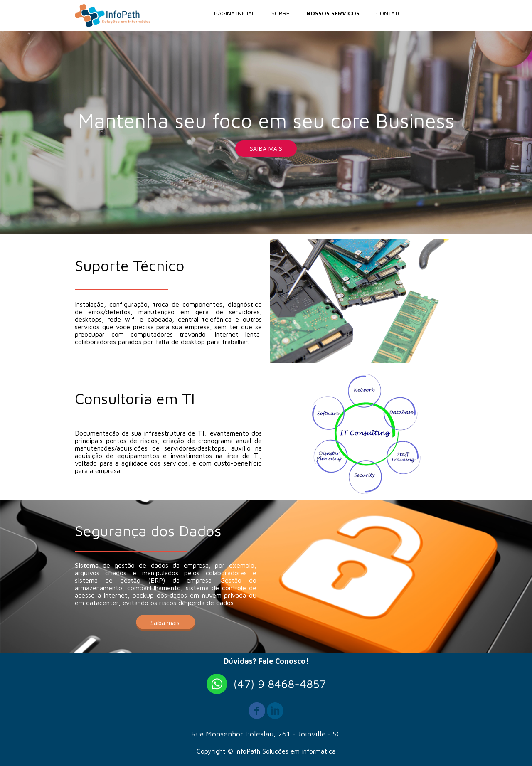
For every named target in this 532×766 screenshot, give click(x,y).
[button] (266, 149)
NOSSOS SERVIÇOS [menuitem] (333, 13)
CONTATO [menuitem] (389, 13)
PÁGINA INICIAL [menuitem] (234, 13)
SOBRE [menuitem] (281, 13)
